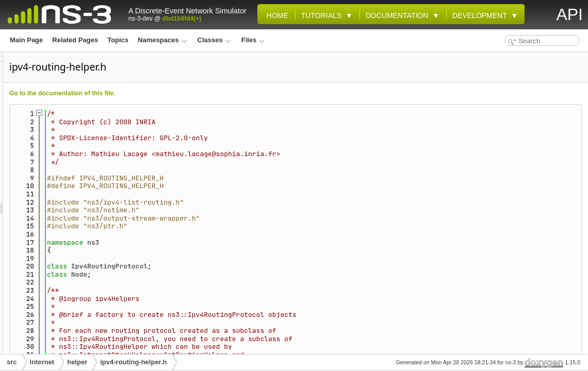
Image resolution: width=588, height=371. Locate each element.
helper (77, 362)
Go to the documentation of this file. (191, 93)
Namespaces (162, 40)
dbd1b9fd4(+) (182, 19)
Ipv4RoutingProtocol (238, 266)
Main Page (26, 40)
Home (275, 15)
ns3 (222, 242)
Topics (118, 40)
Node (208, 274)
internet (42, 362)
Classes (214, 40)
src (12, 362)
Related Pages (75, 40)
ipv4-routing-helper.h (133, 362)
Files (253, 40)
